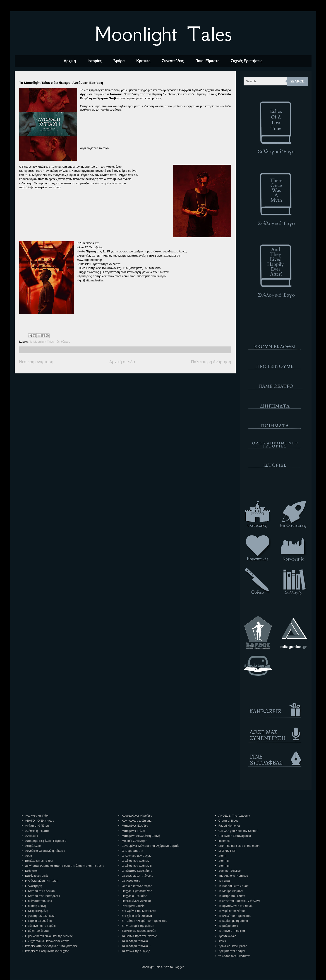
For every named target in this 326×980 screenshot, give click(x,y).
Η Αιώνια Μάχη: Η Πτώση (42, 881)
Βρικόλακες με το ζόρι (39, 861)
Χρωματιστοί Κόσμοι (232, 951)
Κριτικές (143, 61)
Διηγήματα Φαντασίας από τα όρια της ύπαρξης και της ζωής (65, 866)
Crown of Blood (229, 821)
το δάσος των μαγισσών (234, 956)
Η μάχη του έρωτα (37, 931)
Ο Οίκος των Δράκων (135, 861)
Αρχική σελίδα (122, 362)
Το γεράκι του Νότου (232, 911)
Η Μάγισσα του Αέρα (39, 901)
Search (298, 81)
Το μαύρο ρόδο (228, 926)
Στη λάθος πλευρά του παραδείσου (145, 921)
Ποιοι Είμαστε (207, 61)
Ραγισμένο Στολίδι (133, 906)
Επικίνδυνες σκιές (37, 876)
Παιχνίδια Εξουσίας (134, 896)
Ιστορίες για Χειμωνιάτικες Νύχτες (47, 951)
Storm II (224, 861)
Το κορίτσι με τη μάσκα (233, 921)
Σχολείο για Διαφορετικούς (139, 931)
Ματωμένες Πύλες (134, 831)
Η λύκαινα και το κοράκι (40, 926)
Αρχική (70, 61)
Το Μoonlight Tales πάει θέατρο (50, 342)
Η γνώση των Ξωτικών (40, 916)
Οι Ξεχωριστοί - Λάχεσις (137, 876)
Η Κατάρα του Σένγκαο (40, 891)
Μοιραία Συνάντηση (135, 841)
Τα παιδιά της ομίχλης (136, 951)
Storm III (224, 866)
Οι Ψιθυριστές (131, 881)
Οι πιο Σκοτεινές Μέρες (137, 886)
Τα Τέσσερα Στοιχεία (135, 941)
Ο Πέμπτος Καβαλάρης (137, 871)
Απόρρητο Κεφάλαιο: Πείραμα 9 (46, 841)
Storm (222, 856)
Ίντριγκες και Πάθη (37, 816)
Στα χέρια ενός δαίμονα (137, 916)
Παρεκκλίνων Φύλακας (137, 901)
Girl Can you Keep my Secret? (238, 831)
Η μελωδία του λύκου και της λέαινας (49, 936)
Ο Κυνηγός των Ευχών (137, 856)
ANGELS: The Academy (234, 816)
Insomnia (224, 841)
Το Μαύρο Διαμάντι (231, 891)
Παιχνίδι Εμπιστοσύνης (137, 891)
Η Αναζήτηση (34, 886)
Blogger (179, 967)
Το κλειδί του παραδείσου (235, 916)
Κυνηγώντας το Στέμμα (137, 821)
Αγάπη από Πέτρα (37, 826)
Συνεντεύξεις (173, 61)
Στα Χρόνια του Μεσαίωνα (139, 911)
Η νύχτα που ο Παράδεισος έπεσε (47, 941)
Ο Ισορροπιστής (132, 851)
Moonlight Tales (163, 34)
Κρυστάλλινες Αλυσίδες (137, 816)
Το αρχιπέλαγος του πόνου (236, 906)
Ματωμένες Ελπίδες (135, 826)
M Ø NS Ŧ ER (227, 851)
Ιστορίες (95, 61)
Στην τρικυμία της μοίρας (138, 926)
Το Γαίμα (224, 881)
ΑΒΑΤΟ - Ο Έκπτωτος (40, 821)
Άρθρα (119, 61)
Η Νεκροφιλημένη (37, 911)
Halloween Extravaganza (235, 836)
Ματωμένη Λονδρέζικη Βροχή (141, 836)
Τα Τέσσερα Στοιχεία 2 (136, 946)
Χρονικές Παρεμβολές (233, 946)
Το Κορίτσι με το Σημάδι (234, 886)
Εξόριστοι (31, 871)
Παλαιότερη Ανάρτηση (211, 362)
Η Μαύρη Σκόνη (36, 906)
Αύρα (29, 856)
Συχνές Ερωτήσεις (247, 61)
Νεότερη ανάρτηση (36, 362)
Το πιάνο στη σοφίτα (232, 931)
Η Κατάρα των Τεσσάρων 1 (43, 896)
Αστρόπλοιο (33, 846)
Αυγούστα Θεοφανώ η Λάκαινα (45, 851)
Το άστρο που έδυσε (232, 896)
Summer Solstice (230, 871)
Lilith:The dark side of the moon (239, 846)
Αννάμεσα (32, 836)
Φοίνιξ (223, 941)
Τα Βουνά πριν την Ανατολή (140, 936)
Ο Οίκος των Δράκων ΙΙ (137, 866)
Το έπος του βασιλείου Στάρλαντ (239, 901)
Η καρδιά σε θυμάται (38, 921)
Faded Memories (230, 826)
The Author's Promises (233, 876)
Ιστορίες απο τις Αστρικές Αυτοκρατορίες (51, 946)
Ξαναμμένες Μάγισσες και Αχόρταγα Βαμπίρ (151, 846)
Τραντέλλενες (227, 936)
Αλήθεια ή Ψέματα (37, 831)
